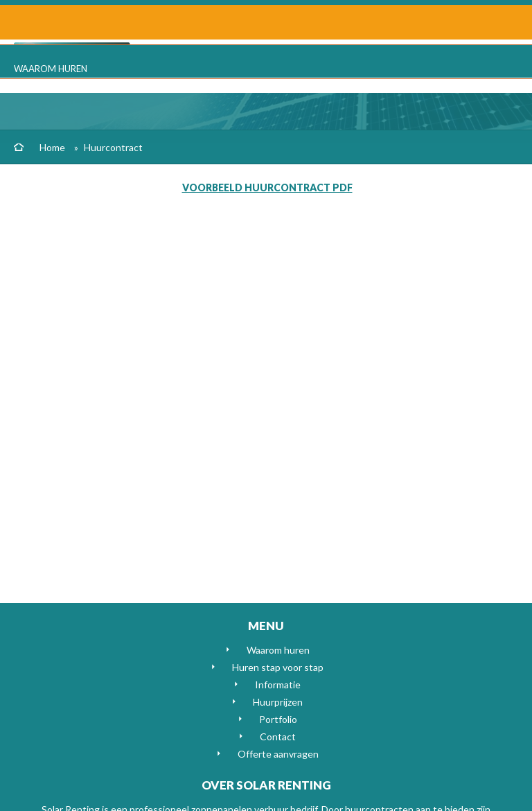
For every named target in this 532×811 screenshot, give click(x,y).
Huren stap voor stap (278, 667)
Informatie (278, 684)
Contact (278, 736)
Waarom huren (51, 69)
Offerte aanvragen (278, 754)
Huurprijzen (278, 702)
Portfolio (278, 719)
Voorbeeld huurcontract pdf (267, 188)
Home (52, 147)
